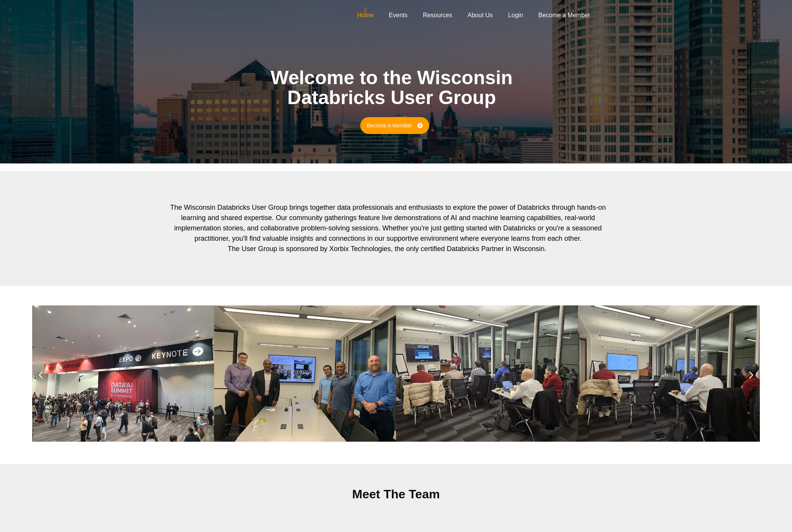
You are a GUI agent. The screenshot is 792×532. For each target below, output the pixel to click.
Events (398, 15)
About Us (480, 15)
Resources (437, 15)
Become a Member (564, 15)
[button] (41, 375)
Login (516, 15)
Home (366, 15)
